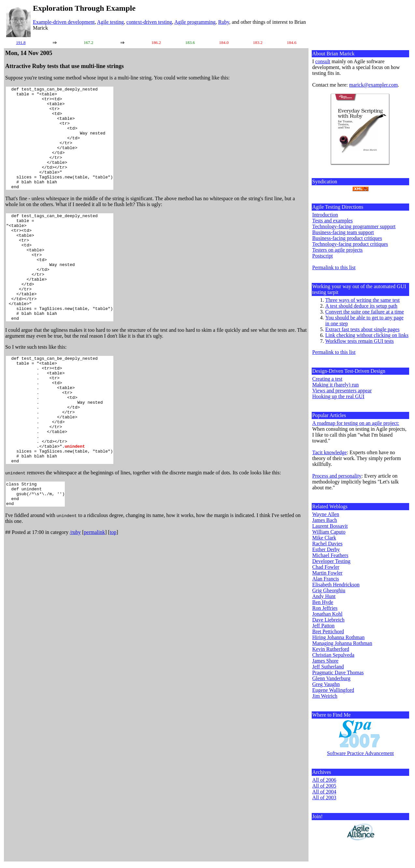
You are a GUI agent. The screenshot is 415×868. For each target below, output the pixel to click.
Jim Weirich (325, 696)
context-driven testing (149, 22)
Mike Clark (324, 538)
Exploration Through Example (84, 8)
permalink (94, 601)
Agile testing (110, 22)
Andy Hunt (324, 596)
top (113, 601)
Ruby (224, 22)
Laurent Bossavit (330, 526)
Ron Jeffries (325, 608)
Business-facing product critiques (347, 238)
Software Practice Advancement (360, 753)
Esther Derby (326, 549)
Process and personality (337, 476)
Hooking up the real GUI (338, 396)
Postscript (323, 256)
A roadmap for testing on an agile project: (356, 423)
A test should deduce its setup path (361, 306)
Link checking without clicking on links (367, 335)
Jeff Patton (324, 626)
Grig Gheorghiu (329, 590)
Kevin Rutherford (331, 649)
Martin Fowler (328, 573)
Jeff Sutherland (328, 667)
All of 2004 (324, 792)
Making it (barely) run (336, 385)
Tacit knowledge (330, 452)
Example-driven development (64, 22)
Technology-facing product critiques (350, 244)
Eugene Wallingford (333, 690)
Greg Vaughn (326, 684)
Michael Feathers (330, 555)
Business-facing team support (343, 232)
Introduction (325, 215)
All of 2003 (324, 798)
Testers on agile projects (338, 250)
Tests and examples (333, 221)
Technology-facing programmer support (354, 226)
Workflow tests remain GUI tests (360, 341)
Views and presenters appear (342, 391)
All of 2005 (324, 786)
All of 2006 (324, 780)
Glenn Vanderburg (331, 678)
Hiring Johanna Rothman (339, 637)
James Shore (325, 661)
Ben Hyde (323, 602)
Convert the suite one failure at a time (365, 312)
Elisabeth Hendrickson (336, 585)
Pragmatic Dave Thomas (338, 672)
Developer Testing (331, 561)
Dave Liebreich (329, 620)
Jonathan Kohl (328, 614)
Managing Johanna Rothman (342, 643)
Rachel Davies (328, 544)
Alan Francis (326, 579)
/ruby (75, 601)
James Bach (325, 520)
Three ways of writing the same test (363, 300)
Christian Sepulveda (333, 655)
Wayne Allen (326, 514)
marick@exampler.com (373, 85)
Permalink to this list (334, 267)
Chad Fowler (326, 567)
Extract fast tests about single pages (363, 329)
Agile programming (195, 22)
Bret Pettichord (328, 631)
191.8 (21, 42)
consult (323, 61)
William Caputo (329, 532)
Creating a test (327, 379)
